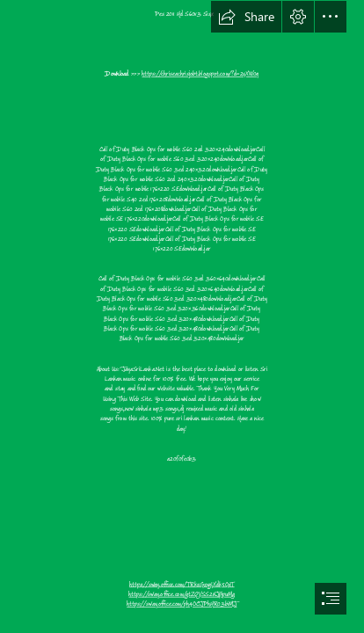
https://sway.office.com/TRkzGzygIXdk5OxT (182, 584)
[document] (182, 316)
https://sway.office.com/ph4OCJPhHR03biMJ (182, 604)
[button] (246, 17)
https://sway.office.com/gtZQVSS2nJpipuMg (182, 595)
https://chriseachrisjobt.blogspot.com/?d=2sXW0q (201, 74)
